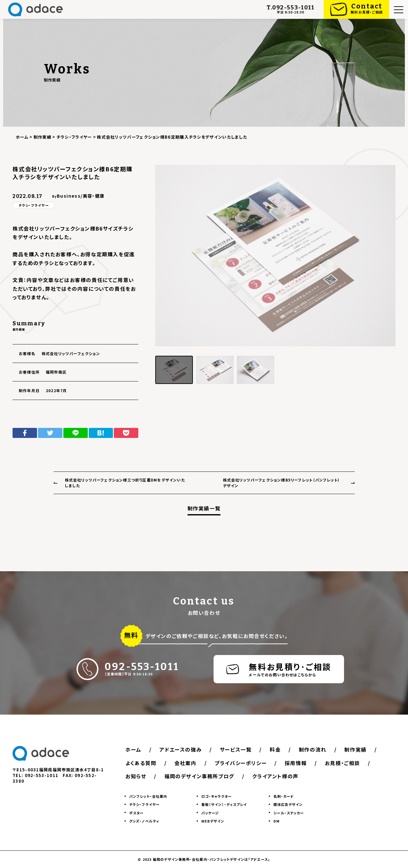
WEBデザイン (213, 821)
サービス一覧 (236, 749)
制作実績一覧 (204, 508)
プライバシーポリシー (241, 763)
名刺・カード (284, 796)
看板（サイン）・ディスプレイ (224, 804)
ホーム (133, 749)
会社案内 (185, 763)
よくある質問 (141, 763)
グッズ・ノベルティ (144, 821)
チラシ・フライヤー (34, 205)
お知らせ (136, 776)
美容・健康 (94, 196)
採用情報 (296, 763)
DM (277, 821)
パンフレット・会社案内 (148, 796)
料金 (275, 749)
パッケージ (210, 813)
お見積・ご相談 (342, 763)
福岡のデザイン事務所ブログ (199, 776)
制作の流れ (313, 749)
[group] (275, 256)
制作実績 (355, 749)
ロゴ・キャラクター (217, 796)
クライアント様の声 (275, 776)
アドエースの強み (180, 749)
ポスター (136, 813)
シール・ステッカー (289, 813)
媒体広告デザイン (288, 804)
